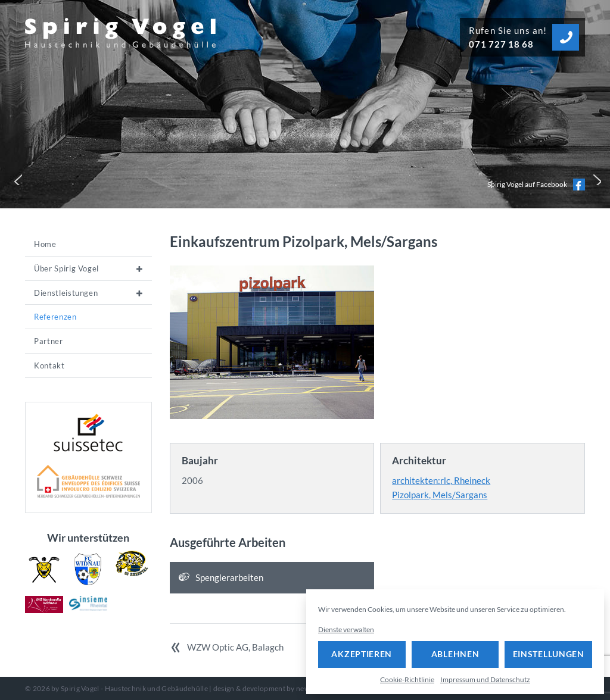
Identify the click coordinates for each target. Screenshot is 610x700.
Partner (49, 341)
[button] (15, 179)
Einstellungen (549, 654)
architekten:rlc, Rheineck (441, 480)
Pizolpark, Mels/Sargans (440, 495)
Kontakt (49, 365)
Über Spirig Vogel (66, 268)
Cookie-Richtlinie (407, 679)
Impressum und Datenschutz (485, 679)
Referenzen (55, 317)
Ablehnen (455, 654)
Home (45, 244)
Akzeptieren (362, 654)
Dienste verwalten (346, 629)
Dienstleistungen (66, 293)
